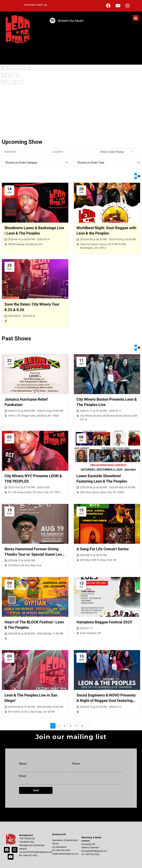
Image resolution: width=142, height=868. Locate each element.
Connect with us (36, 5)
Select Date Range (117, 152)
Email (23, 776)
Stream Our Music (71, 21)
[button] (136, 18)
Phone (76, 764)
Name (23, 764)
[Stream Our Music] (52, 21)
